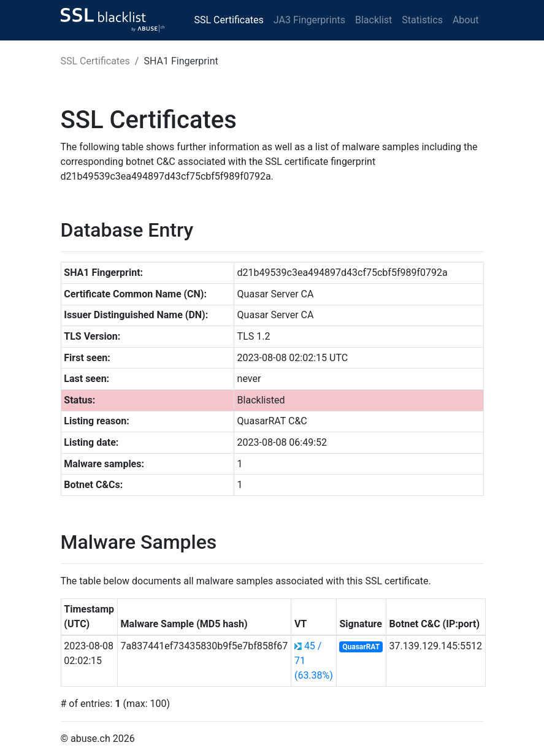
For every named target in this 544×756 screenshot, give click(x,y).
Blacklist (374, 20)
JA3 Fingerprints (309, 20)
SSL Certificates (229, 20)
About (466, 20)
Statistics (422, 20)
